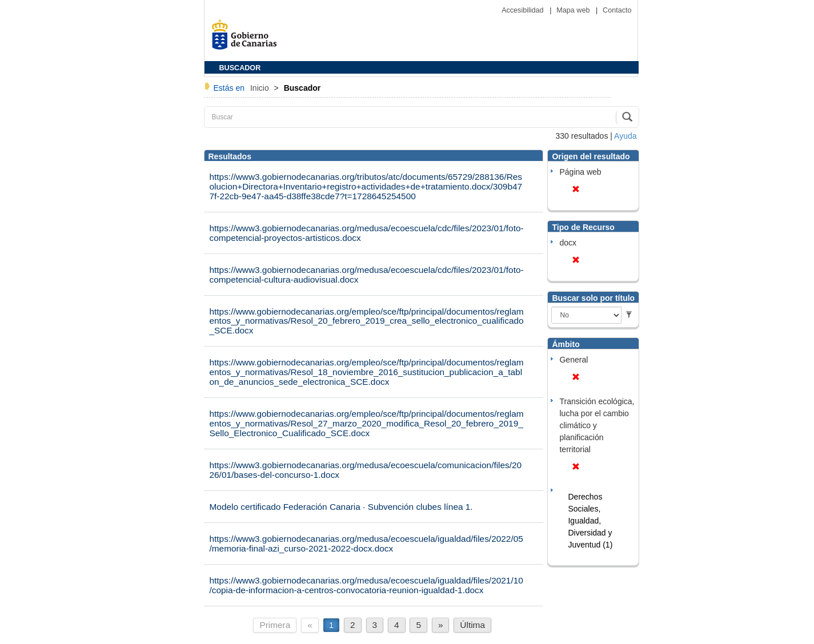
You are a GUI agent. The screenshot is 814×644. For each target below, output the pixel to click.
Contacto (617, 10)
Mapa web (574, 10)
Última (472, 625)
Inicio (261, 88)
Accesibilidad (524, 10)
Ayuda (625, 136)
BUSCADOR (240, 68)
